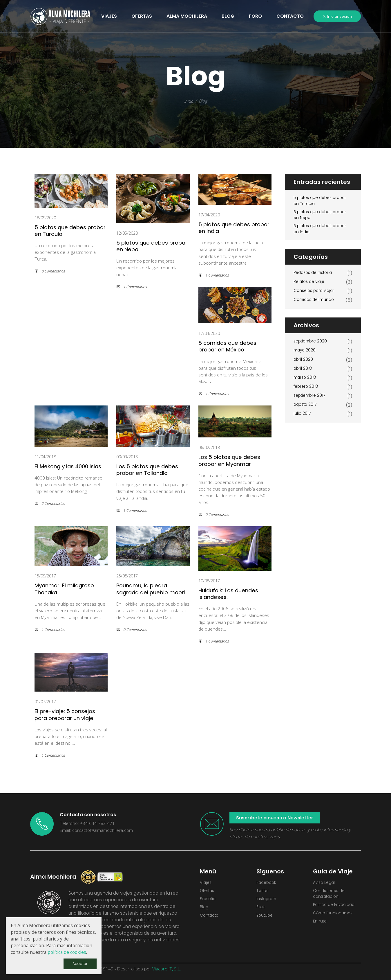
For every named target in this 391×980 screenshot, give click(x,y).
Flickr (261, 910)
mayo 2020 (306, 356)
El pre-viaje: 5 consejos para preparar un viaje (70, 714)
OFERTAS (142, 16)
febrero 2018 (307, 392)
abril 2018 (303, 374)
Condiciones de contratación (330, 895)
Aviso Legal (325, 883)
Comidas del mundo (316, 305)
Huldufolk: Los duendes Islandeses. (235, 593)
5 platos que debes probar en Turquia (65, 230)
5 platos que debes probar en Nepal (147, 246)
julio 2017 (303, 419)
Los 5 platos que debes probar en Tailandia (153, 469)
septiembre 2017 (311, 401)
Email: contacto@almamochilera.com (96, 830)
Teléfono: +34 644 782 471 (87, 823)
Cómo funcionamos (335, 917)
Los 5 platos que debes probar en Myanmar (235, 460)
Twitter (264, 892)
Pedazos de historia (315, 278)
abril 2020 (304, 365)
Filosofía (209, 901)
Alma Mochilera (187, 16)
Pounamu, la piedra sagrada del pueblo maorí (148, 592)
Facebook (267, 883)
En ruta (320, 926)
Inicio (189, 101)
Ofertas (208, 892)
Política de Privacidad (336, 908)
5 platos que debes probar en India (229, 227)
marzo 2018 (306, 383)
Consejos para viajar (316, 296)
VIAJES (109, 16)
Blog (228, 16)
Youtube (266, 919)
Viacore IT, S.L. (167, 968)
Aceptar (79, 963)
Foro (255, 16)
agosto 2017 (306, 410)
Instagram (267, 901)
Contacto (290, 16)
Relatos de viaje (311, 287)
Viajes (206, 883)
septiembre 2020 (312, 347)
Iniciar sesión (337, 16)
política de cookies (67, 952)
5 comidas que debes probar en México (232, 346)
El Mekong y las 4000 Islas (67, 469)
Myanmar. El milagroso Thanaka (70, 588)
